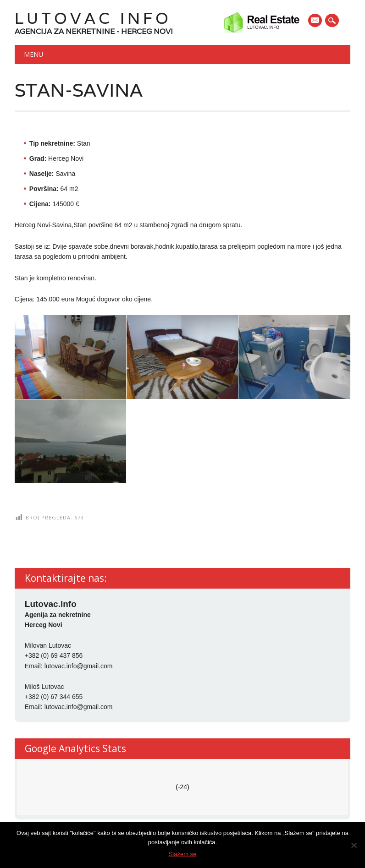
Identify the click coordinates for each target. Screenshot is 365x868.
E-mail (315, 21)
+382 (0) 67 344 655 (54, 697)
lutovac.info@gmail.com (79, 666)
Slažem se (183, 854)
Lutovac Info (93, 18)
